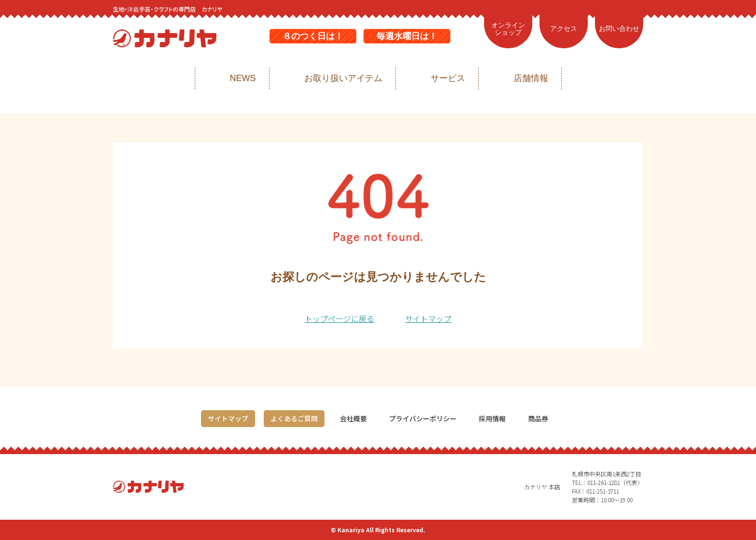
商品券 (538, 418)
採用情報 (492, 418)
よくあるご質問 (294, 418)
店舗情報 (531, 78)
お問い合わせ (619, 29)
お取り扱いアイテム (343, 78)
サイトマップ (428, 318)
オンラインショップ (508, 29)
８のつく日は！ (313, 36)
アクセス (564, 29)
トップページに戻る (339, 318)
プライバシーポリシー (423, 418)
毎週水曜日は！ (407, 36)
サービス (448, 78)
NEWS (243, 78)
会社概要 (353, 418)
